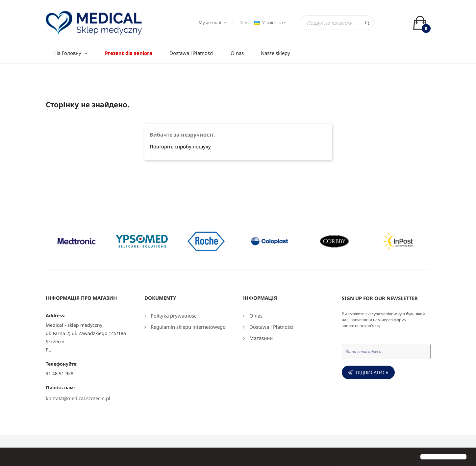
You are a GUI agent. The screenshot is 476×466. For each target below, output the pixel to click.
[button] (11, 457)
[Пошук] (337, 23)
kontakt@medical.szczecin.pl (78, 398)
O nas (255, 316)
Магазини (260, 338)
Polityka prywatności (174, 316)
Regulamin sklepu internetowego (188, 327)
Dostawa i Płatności (271, 327)
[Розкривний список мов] (270, 23)
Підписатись (372, 372)
